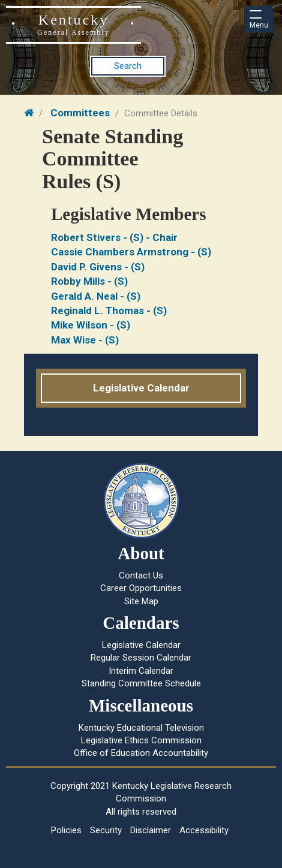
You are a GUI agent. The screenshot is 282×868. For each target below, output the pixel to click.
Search (128, 66)
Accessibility (204, 830)
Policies (66, 830)
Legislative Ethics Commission (141, 740)
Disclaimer (151, 830)
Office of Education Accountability (141, 753)
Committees (80, 113)
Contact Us (141, 575)
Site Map (141, 601)
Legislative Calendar (141, 388)
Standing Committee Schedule (141, 683)
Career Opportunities (141, 588)
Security (106, 830)
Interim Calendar (141, 671)
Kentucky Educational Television (141, 728)
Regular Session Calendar (141, 658)
